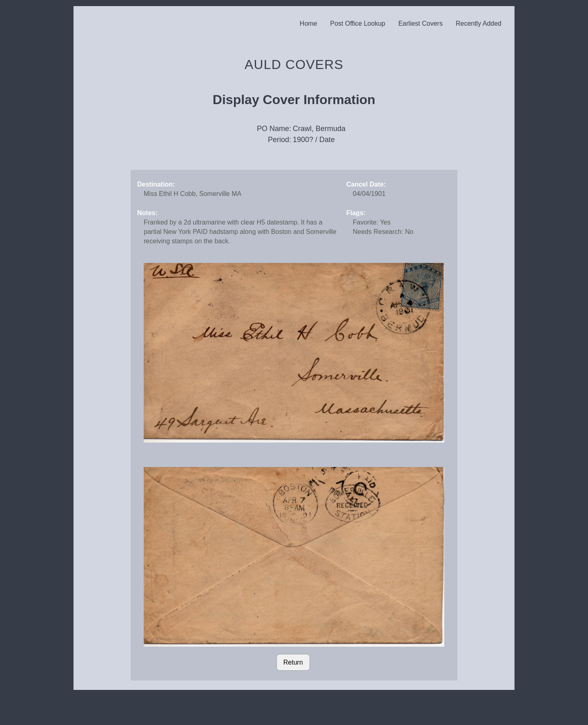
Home (308, 23)
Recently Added (479, 23)
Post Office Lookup (358, 23)
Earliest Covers (420, 23)
